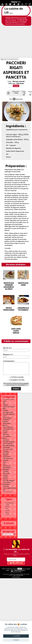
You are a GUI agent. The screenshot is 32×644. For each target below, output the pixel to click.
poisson (5, 433)
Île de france (7, 457)
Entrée (7, 507)
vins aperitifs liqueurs (6, 437)
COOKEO (6, 471)
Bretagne (6, 451)
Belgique (6, 455)
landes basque (7, 418)
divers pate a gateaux (7, 424)
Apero (7, 512)
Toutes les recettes (9, 399)
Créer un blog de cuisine (18, 575)
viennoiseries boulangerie (7, 483)
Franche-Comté (8, 449)
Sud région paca (8, 412)
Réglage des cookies (20, 570)
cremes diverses (8, 427)
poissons (6, 479)
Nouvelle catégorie (9, 414)
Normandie (6, 447)
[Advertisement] (14, 42)
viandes (5, 475)
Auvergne (6, 453)
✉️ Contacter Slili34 (16, 571)
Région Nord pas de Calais (8, 408)
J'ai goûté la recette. (16, 380)
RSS (12, 570)
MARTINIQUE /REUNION (7, 469)
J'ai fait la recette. (16, 377)
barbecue (6, 434)
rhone (5, 416)
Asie (4, 403)
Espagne (6, 405)
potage (5, 431)
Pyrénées (6, 460)
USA (4, 490)
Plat (7, 508)
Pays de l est (7, 466)
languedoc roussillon (6, 421)
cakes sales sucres (8, 429)
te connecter (25, 384)
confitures (6, 440)
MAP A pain (6, 473)
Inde (4, 464)
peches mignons (8, 444)
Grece (5, 462)
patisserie (6, 486)
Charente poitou (8, 458)
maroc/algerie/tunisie (10, 488)
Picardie (5, 410)
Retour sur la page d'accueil (11, 59)
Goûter (7, 505)
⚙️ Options (16, 640)
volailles (5, 477)
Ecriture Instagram (16, 577)
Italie (5, 401)
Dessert (8, 510)
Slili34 (20, 569)
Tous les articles (8, 492)
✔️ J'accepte (16, 636)
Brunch (7, 514)
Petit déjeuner (10, 503)
